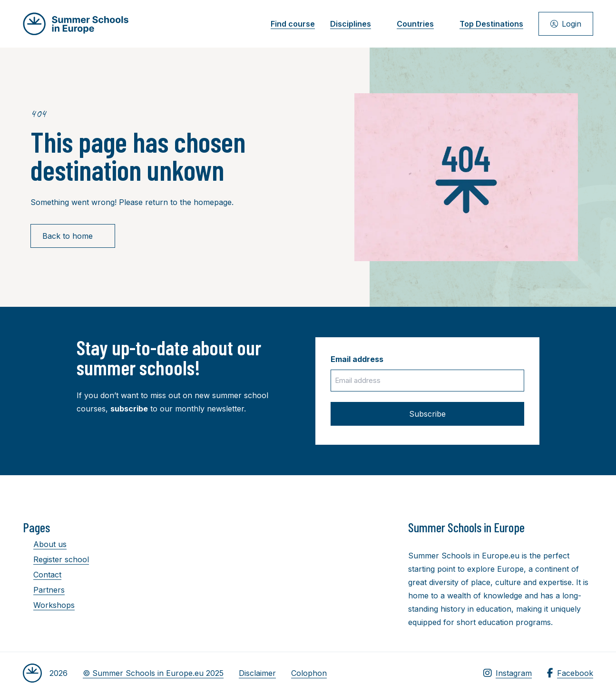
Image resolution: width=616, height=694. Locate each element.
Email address (357, 359)
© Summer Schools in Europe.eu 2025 (153, 673)
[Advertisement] (311, 572)
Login (566, 24)
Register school (56, 559)
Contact (42, 575)
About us (45, 544)
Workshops (49, 605)
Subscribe (427, 414)
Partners (44, 590)
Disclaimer (257, 673)
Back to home (73, 236)
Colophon (309, 673)
